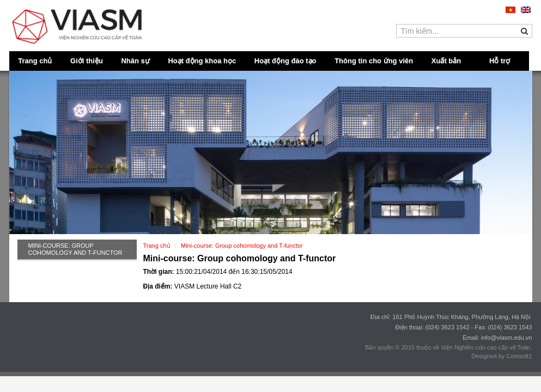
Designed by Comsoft (500, 356)
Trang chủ (35, 61)
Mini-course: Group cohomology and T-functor (75, 249)
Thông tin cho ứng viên (374, 61)
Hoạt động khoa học (202, 61)
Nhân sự (135, 61)
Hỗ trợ (500, 61)
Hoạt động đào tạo (285, 61)
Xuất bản (446, 61)
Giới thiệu (87, 61)
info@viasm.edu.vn (507, 338)
